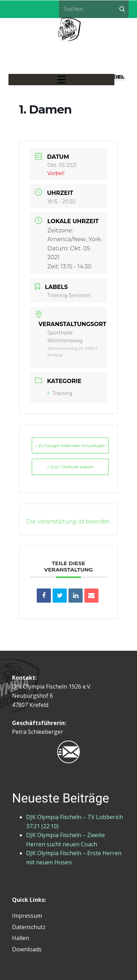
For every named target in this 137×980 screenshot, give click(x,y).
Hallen (20, 938)
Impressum (27, 916)
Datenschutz (29, 927)
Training (60, 393)
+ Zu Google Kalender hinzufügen (70, 445)
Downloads (27, 949)
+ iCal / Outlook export (70, 467)
